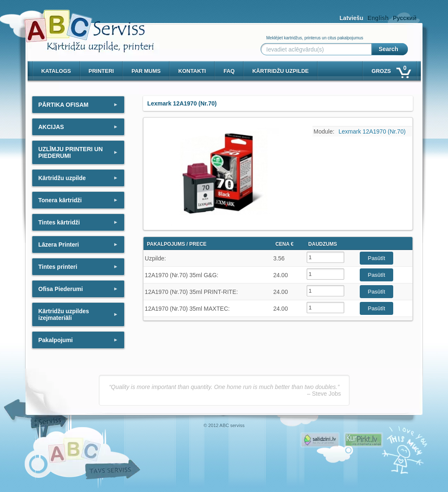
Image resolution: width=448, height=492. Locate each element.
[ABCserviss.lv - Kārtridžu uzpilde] (82, 25)
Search (388, 49)
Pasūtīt (376, 258)
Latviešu (352, 18)
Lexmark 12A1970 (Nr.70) (372, 131)
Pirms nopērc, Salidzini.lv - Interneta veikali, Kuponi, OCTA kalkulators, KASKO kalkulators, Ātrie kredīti (320, 440)
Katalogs (56, 71)
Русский (405, 18)
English (378, 18)
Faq (229, 71)
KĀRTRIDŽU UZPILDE (280, 71)
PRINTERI (101, 71)
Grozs (390, 69)
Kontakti (192, 71)
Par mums (146, 71)
